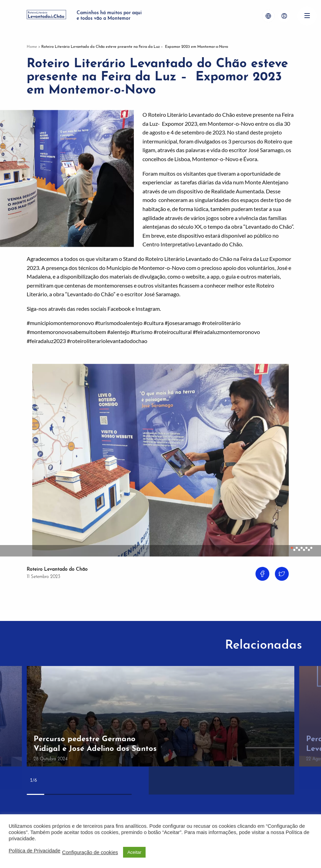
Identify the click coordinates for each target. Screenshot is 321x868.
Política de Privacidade (34, 851)
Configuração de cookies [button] (90, 852)
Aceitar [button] (134, 852)
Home (32, 47)
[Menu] (307, 16)
